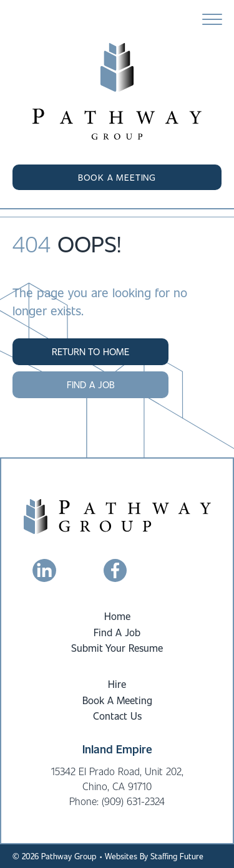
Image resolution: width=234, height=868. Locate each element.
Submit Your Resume (117, 648)
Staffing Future (177, 856)
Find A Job (117, 632)
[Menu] (212, 20)
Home (117, 616)
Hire (117, 684)
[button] (117, 178)
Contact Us (117, 716)
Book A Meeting (117, 700)
